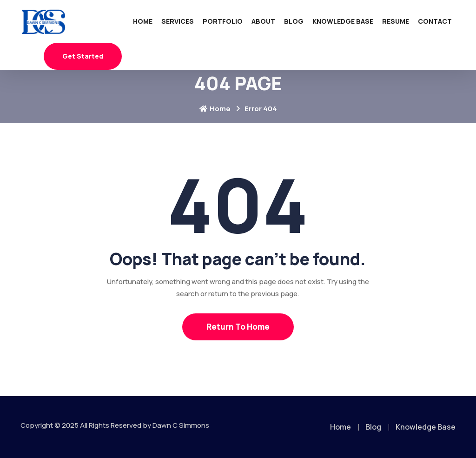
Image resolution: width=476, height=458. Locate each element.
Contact (435, 21)
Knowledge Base (343, 21)
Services (178, 21)
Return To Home (238, 327)
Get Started (83, 56)
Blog (294, 21)
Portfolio (223, 21)
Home (143, 21)
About (263, 21)
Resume (396, 21)
